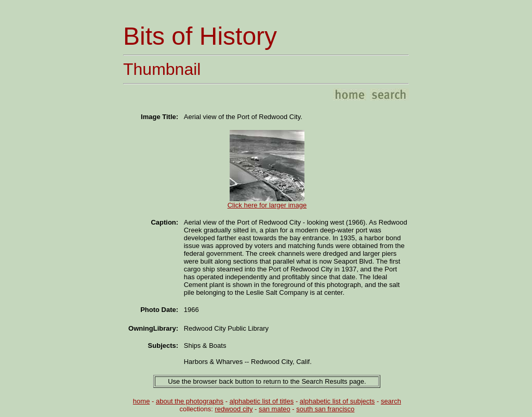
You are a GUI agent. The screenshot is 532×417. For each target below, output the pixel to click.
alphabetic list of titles (262, 401)
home (142, 401)
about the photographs (190, 401)
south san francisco (325, 409)
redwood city (234, 409)
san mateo (275, 409)
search (391, 401)
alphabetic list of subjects (337, 401)
